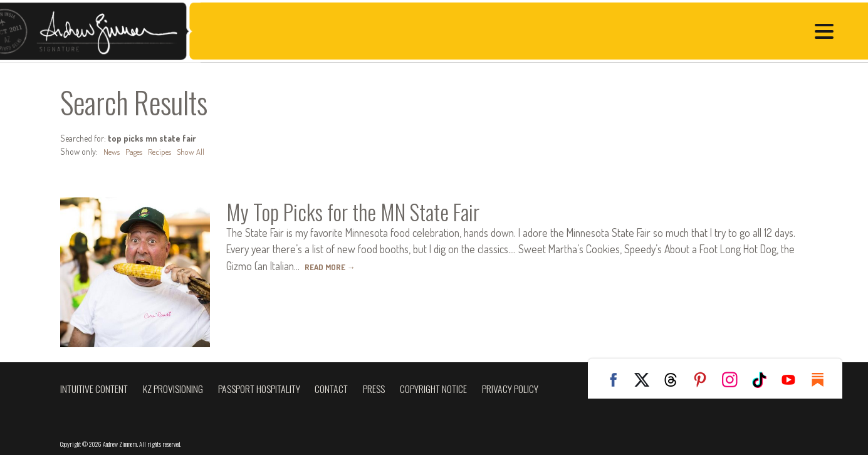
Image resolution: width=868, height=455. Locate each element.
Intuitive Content (94, 389)
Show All (197, 151)
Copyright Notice (433, 389)
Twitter (646, 380)
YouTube (793, 380)
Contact (331, 389)
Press (374, 389)
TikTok (764, 380)
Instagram (735, 380)
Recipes (164, 151)
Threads (676, 380)
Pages (136, 151)
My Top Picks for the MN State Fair (368, 211)
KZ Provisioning (173, 389)
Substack (823, 380)
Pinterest (705, 380)
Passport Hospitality (259, 389)
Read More (332, 266)
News (112, 151)
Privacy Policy (510, 389)
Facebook (617, 380)
